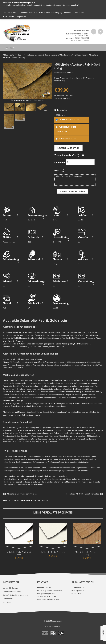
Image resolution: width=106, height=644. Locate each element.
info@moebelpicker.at (80, 41)
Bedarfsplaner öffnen (68, 148)
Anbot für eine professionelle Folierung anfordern (60, 5)
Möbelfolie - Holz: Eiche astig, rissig (87, 552)
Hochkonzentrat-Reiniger (13, 400)
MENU (9, 48)
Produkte (18, 55)
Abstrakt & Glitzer (42, 55)
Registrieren (21, 17)
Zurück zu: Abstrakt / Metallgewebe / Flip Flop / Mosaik (25, 500)
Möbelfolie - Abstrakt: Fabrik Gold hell (22, 494)
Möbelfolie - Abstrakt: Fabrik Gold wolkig (82, 494)
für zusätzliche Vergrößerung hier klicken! (27, 100)
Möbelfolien (28, 55)
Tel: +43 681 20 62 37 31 (80, 37)
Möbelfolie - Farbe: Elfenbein (53, 552)
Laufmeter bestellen (67, 120)
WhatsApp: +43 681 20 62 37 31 (77, 39)
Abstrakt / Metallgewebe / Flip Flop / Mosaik (68, 55)
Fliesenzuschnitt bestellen (65, 129)
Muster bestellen (65, 139)
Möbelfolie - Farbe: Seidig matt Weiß (19, 552)
